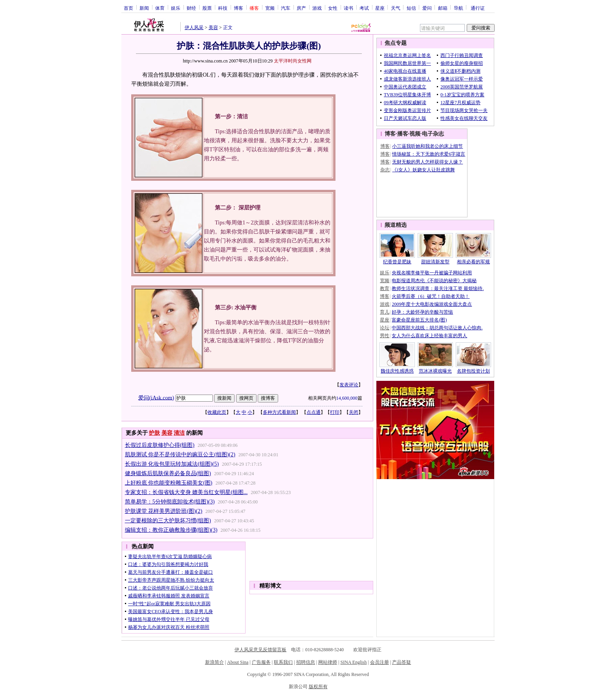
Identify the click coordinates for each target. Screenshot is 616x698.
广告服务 (261, 662)
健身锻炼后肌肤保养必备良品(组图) (168, 473)
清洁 (179, 433)
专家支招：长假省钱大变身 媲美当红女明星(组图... (186, 492)
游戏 (317, 8)
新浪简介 (214, 662)
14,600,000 (347, 398)
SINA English (353, 662)
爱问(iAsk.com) (156, 398)
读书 (348, 8)
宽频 (270, 8)
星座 (380, 8)
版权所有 (318, 687)
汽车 (286, 8)
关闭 (354, 412)
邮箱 (443, 8)
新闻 (144, 8)
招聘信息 (306, 662)
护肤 (154, 433)
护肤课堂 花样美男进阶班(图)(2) (164, 511)
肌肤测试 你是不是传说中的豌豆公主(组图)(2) (180, 455)
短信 (411, 8)
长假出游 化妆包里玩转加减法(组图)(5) (172, 464)
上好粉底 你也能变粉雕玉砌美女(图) (169, 483)
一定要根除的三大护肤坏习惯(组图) (168, 521)
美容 (213, 28)
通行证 (478, 8)
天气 (396, 8)
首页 (128, 8)
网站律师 (328, 662)
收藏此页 (217, 412)
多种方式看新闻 (279, 412)
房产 (301, 8)
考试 (364, 8)
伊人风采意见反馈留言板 (260, 650)
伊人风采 (194, 28)
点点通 (313, 412)
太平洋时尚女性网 (293, 61)
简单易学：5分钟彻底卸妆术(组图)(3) (170, 502)
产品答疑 (401, 662)
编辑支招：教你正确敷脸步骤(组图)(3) (171, 530)
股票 (207, 8)
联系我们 (283, 662)
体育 (160, 8)
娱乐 (176, 8)
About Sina (238, 662)
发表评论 (349, 385)
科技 (223, 8)
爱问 (427, 8)
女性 (333, 8)
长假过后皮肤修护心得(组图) (160, 445)
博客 (238, 8)
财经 (191, 8)
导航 (458, 8)
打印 (335, 412)
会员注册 (379, 662)
